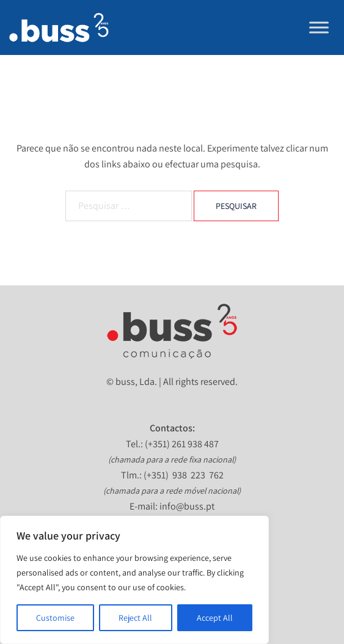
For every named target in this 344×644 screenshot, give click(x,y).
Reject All (135, 618)
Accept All (215, 618)
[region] (134, 580)
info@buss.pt (187, 506)
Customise (55, 618)
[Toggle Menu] (319, 27)
